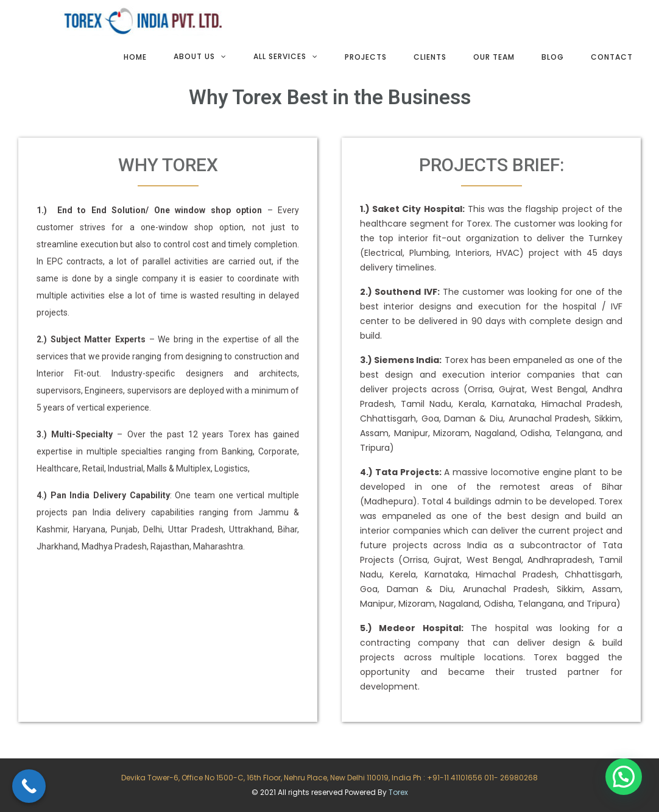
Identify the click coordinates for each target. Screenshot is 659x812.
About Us (194, 56)
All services (280, 56)
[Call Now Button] (29, 786)
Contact (612, 57)
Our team (494, 57)
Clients (430, 57)
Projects (366, 57)
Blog (553, 57)
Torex (398, 792)
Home (135, 57)
